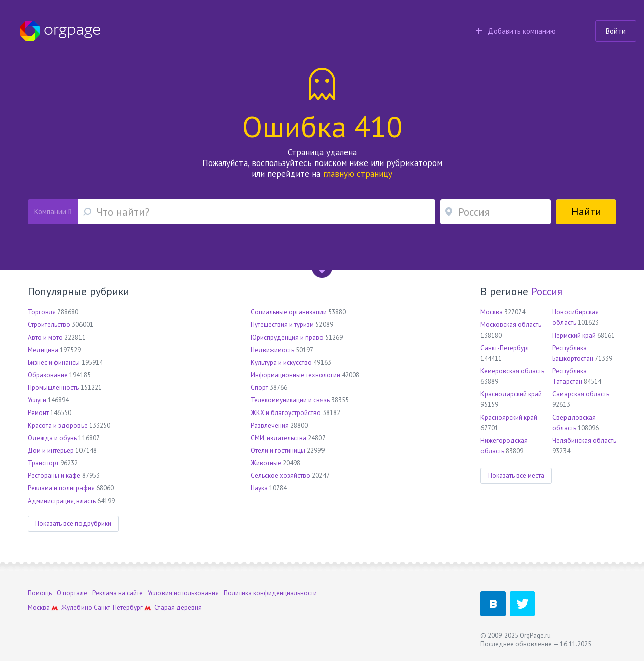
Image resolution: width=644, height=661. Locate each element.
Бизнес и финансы (54, 362)
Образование (48, 375)
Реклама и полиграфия (61, 488)
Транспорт (43, 463)
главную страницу (358, 174)
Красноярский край (509, 417)
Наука (259, 488)
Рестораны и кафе (54, 476)
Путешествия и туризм (282, 325)
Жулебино (77, 607)
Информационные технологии (295, 375)
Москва (492, 312)
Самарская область (581, 394)
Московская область (511, 325)
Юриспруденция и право (287, 337)
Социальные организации (289, 312)
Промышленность (53, 388)
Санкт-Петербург (505, 348)
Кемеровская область (512, 371)
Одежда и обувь (52, 438)
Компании (53, 212)
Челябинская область (584, 440)
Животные (266, 463)
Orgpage (60, 31)
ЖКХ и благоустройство (286, 413)
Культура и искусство (281, 362)
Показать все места (516, 476)
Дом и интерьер (51, 450)
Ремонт (38, 413)
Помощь (40, 593)
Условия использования (183, 593)
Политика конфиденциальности (270, 593)
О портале (72, 593)
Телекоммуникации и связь (290, 400)
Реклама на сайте (117, 593)
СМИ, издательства (278, 438)
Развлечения (270, 425)
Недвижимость (272, 350)
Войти (616, 31)
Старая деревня (178, 607)
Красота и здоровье (58, 425)
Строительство (49, 325)
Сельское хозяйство (280, 476)
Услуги (37, 400)
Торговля (42, 312)
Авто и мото (45, 337)
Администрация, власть (62, 501)
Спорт (259, 388)
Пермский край (574, 335)
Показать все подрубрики (73, 523)
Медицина (43, 350)
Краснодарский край (511, 394)
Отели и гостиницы (278, 450)
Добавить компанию (516, 31)
